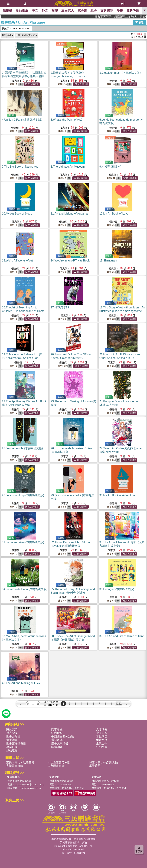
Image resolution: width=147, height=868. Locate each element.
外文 (45, 11)
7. (20, 167)
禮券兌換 (12, 733)
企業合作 (102, 743)
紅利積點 (57, 733)
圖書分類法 (13, 736)
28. (23, 495)
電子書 (82, 11)
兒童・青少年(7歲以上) (104, 763)
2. (70, 76)
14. (70, 261)
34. (25, 589)
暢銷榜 (7, 11)
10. (17, 214)
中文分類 (102, 733)
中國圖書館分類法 (63, 736)
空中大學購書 (60, 743)
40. (21, 683)
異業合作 (12, 747)
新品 (22, 11)
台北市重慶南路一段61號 (105, 781)
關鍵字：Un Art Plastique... (17, 28)
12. (114, 214)
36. (117, 589)
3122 (119, 704)
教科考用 (133, 11)
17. (60, 307)
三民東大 (68, 11)
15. (108, 261)
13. (17, 261)
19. (23, 358)
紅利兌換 (61, 44)
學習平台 (102, 740)
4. (22, 120)
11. (70, 214)
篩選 (139, 22)
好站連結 (12, 750)
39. (122, 636)
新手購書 (12, 740)
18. (122, 311)
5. (66, 120)
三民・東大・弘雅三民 (20, 763)
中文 (35, 11)
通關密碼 (57, 740)
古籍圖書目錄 (15, 766)
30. (117, 495)
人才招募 (102, 729)
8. (68, 167)
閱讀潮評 (57, 747)
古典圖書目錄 (56, 766)
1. (24, 76)
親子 (94, 11)
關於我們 (12, 729)
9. (110, 167)
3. (120, 73)
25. (22, 448)
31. (23, 542)
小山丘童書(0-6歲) (59, 763)
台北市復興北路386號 (19, 781)
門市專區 (57, 729)
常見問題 (102, 736)
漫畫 (120, 11)
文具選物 (107, 11)
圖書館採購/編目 (17, 743)
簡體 (55, 11)
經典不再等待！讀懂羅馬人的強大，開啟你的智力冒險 (129, 17)
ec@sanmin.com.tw (30, 788)
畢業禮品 (95, 766)
